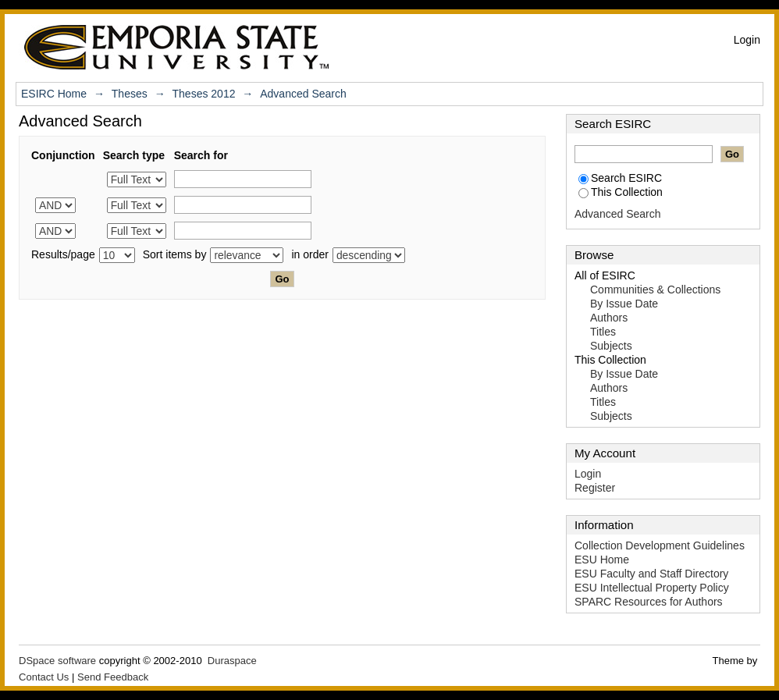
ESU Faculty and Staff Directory (651, 574)
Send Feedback (113, 677)
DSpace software (57, 661)
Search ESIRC (620, 178)
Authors (609, 318)
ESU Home (602, 560)
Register (595, 488)
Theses (130, 94)
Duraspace (232, 661)
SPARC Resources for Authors (649, 602)
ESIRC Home (54, 94)
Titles (603, 332)
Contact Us (44, 677)
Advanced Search (618, 214)
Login (747, 40)
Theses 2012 (204, 94)
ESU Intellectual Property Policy (652, 588)
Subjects (611, 346)
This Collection (621, 192)
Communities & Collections (655, 290)
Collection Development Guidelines (660, 545)
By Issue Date (624, 304)
